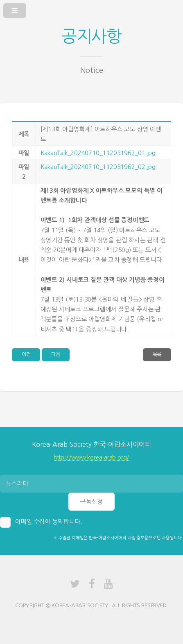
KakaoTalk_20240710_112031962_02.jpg (98, 167)
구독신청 (91, 501)
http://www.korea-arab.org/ (91, 457)
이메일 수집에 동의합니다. (49, 521)
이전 (26, 354)
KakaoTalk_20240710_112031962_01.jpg (98, 153)
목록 (157, 354)
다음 (56, 354)
